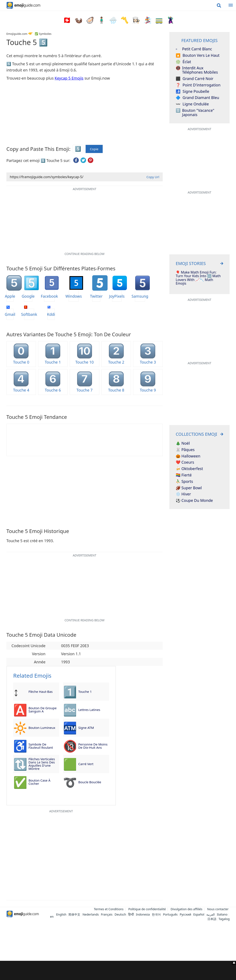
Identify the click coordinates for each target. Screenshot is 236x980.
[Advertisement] (118, 970)
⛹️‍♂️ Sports (184, 482)
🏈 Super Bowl (189, 488)
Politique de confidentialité (147, 909)
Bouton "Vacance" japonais (195, 113)
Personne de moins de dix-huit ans (93, 746)
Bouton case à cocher (40, 782)
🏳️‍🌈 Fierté (184, 475)
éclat (183, 62)
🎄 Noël (183, 443)
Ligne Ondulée (192, 104)
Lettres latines (89, 710)
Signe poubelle (192, 92)
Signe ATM (86, 728)
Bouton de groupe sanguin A (43, 710)
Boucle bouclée (90, 782)
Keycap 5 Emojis (69, 78)
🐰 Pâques (185, 450)
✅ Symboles (43, 34)
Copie (94, 149)
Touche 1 (85, 692)
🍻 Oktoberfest (189, 469)
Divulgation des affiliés (186, 909)
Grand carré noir (195, 79)
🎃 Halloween (188, 456)
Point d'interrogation (198, 85)
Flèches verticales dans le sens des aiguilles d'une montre (42, 764)
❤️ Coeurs (185, 462)
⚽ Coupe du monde (194, 501)
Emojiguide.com (17, 34)
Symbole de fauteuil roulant (41, 746)
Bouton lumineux (42, 728)
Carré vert (86, 764)
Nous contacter (218, 909)
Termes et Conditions (109, 909)
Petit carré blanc (194, 49)
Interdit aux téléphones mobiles (197, 70)
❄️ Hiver (183, 494)
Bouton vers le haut (198, 55)
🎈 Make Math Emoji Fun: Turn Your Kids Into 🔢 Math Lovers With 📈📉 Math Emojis (198, 278)
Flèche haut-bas (41, 692)
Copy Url (153, 177)
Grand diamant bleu (197, 98)
